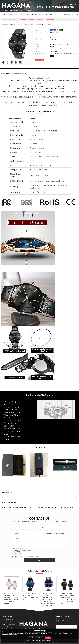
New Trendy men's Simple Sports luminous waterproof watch (30, 596)
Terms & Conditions (35, 557)
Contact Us (49, 14)
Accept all (48, 638)
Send (40, 560)
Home (4, 14)
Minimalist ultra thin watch (60, 507)
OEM (17, 14)
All (8, 20)
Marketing (50, 640)
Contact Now (39, 60)
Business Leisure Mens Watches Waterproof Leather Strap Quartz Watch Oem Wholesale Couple (11, 598)
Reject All (31, 638)
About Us (10, 14)
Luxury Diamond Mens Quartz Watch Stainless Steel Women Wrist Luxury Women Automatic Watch (67, 598)
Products (41, 14)
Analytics (36, 640)
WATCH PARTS (15, 20)
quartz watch (8, 507)
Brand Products (25, 14)
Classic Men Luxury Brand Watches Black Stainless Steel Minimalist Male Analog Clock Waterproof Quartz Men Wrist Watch (48, 599)
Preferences (43, 640)
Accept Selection (39, 638)
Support (34, 14)
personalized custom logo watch (31, 507)
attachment (17, 553)
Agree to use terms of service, (26, 557)
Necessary (30, 640)
